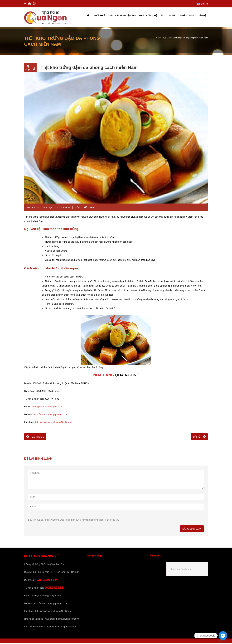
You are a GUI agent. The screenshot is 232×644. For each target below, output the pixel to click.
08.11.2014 (33, 208)
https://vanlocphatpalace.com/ (61, 627)
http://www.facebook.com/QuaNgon (53, 423)
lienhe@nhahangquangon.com (46, 407)
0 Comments (64, 208)
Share (89, 208)
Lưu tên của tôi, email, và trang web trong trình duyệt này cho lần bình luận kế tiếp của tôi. (74, 521)
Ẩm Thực (162, 39)
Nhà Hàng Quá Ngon (180, 570)
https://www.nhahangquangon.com (51, 415)
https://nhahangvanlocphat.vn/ (65, 620)
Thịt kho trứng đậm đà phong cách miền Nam (89, 68)
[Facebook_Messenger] (223, 636)
